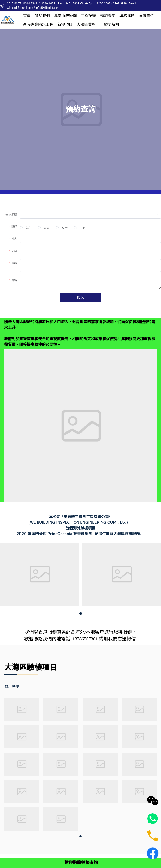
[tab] (18, 687)
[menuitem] (27, 16)
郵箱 (14, 251)
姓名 (14, 239)
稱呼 (14, 227)
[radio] (26, 228)
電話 (14, 263)
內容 (14, 280)
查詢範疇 (11, 215)
